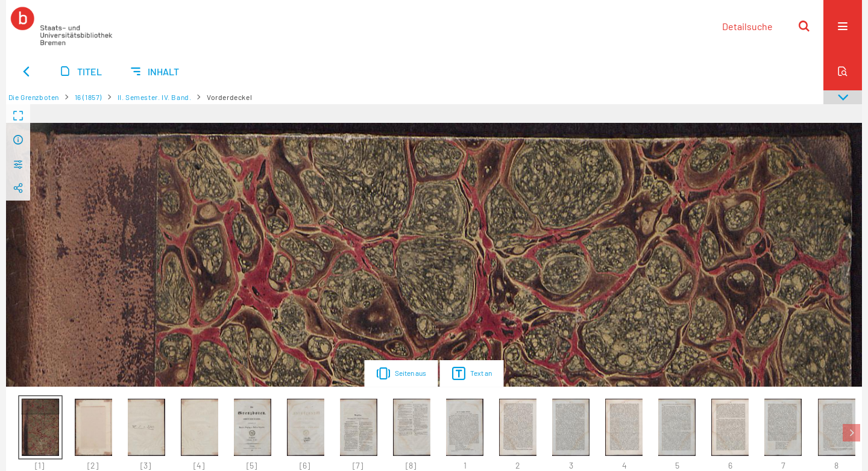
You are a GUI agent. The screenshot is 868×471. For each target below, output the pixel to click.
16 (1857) (88, 97)
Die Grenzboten (34, 97)
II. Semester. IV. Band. (155, 97)
